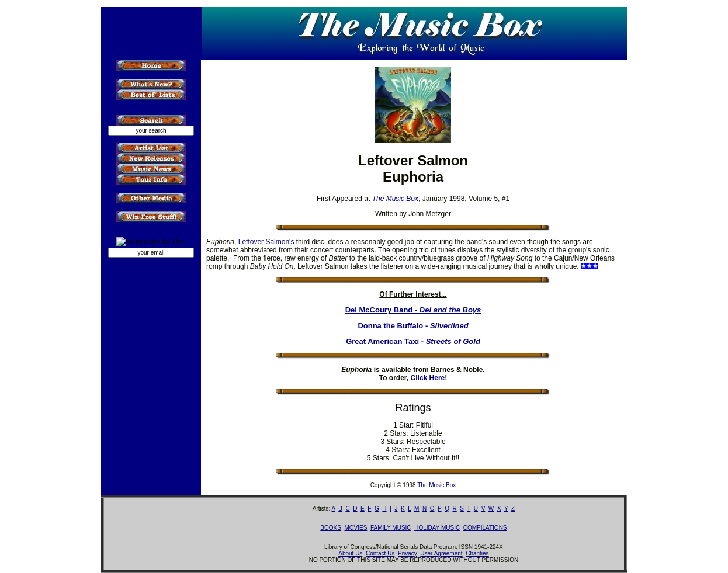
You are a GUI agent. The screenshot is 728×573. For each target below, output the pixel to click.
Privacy (408, 553)
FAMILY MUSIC (391, 528)
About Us (350, 553)
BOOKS (331, 528)
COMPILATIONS (485, 528)
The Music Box (436, 485)
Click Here (428, 378)
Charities (477, 553)
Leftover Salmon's (266, 242)
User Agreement (441, 553)
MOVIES (356, 528)
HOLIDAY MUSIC (437, 528)
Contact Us (380, 553)
